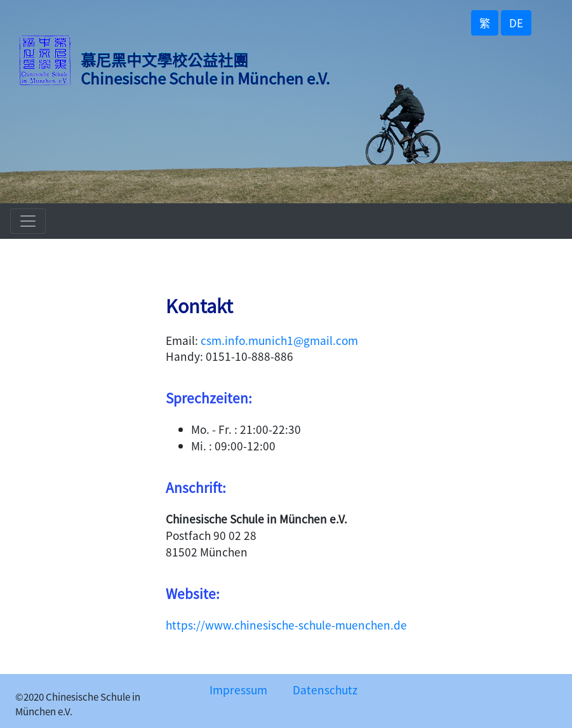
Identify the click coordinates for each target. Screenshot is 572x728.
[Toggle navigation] (28, 221)
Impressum (238, 690)
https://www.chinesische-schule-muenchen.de (286, 625)
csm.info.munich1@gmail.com (279, 340)
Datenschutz (325, 690)
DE (516, 23)
